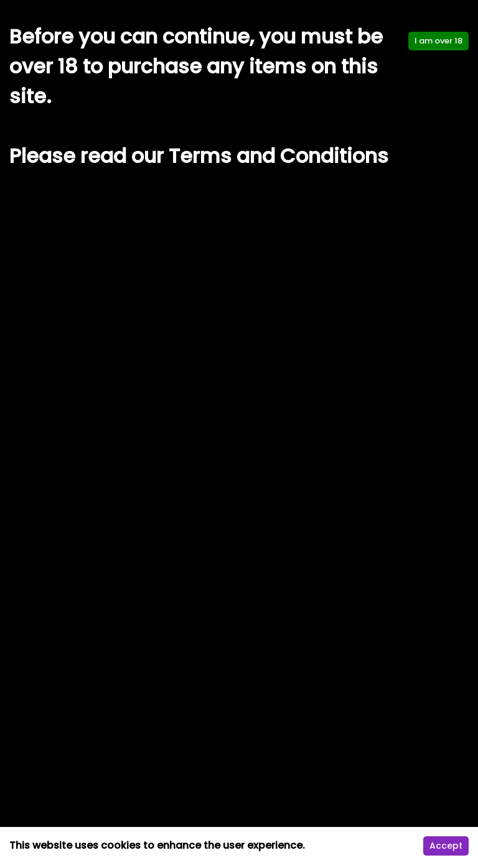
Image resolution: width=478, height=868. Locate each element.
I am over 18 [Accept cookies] (438, 41)
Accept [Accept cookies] (446, 846)
